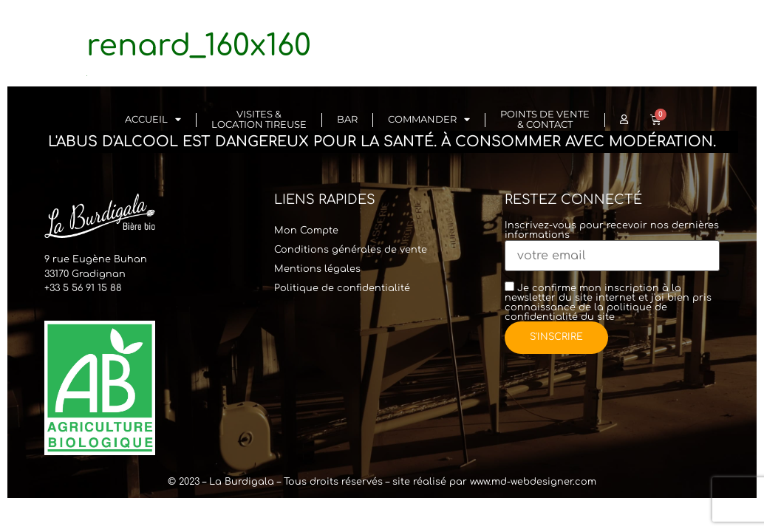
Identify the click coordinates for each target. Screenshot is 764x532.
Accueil (153, 120)
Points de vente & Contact (545, 119)
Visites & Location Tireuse (259, 119)
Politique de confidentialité (342, 288)
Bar (347, 119)
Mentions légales (317, 269)
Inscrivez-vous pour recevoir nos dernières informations (612, 241)
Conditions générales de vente (351, 250)
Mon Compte (306, 231)
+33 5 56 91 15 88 (83, 288)
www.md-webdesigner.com (533, 482)
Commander (429, 120)
